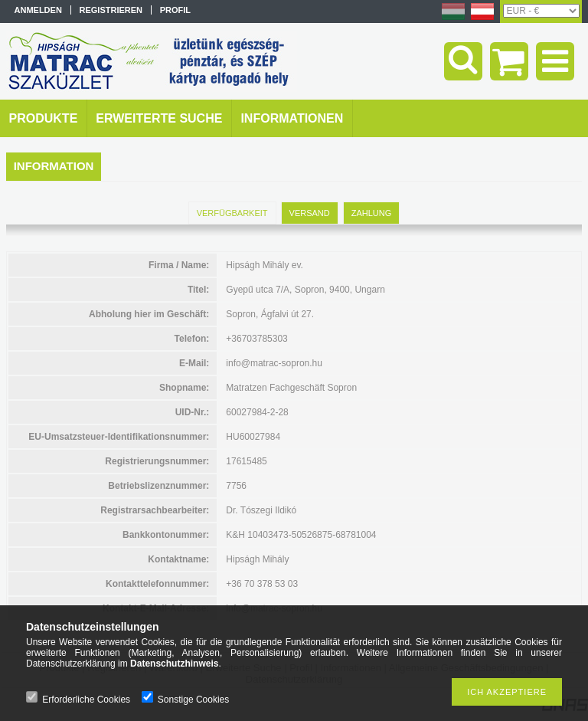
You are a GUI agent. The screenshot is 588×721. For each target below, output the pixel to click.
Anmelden (38, 10)
